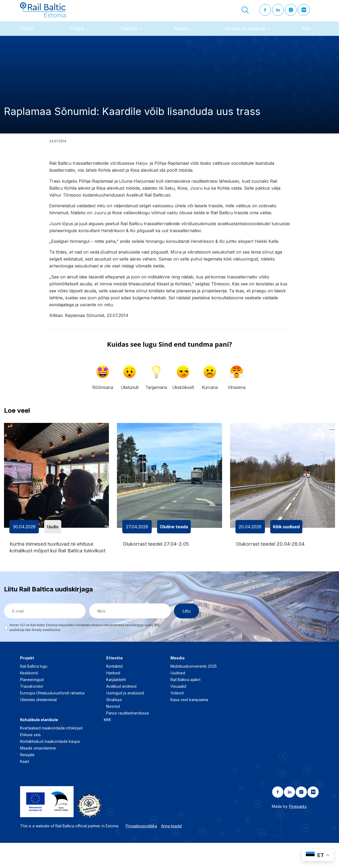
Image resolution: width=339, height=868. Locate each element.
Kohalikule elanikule (245, 37)
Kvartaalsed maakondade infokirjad (51, 753)
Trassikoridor (32, 712)
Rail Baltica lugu (34, 692)
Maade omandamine (38, 773)
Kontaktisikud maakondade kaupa (50, 767)
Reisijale (27, 780)
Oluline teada (174, 535)
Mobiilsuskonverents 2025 (194, 692)
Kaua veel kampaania (189, 725)
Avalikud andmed (121, 712)
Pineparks (298, 832)
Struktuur (114, 725)
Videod (177, 718)
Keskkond (29, 698)
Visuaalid (178, 712)
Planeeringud (32, 705)
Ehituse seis (30, 760)
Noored (113, 732)
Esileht (27, 37)
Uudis (53, 535)
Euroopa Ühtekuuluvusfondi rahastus (52, 718)
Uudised (178, 698)
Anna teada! (172, 851)
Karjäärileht (116, 705)
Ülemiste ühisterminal (38, 725)
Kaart (25, 787)
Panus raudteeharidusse (128, 738)
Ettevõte (129, 37)
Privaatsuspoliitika (141, 851)
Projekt (77, 37)
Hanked (113, 698)
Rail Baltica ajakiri (185, 705)
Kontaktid (114, 692)
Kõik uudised (286, 535)
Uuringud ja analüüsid (125, 718)
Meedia (181, 37)
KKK (306, 37)
